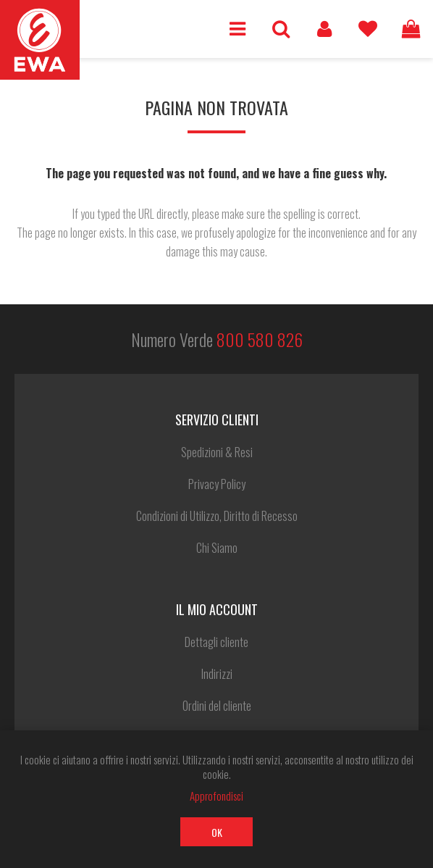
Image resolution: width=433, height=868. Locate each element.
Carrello (411, 29)
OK (217, 832)
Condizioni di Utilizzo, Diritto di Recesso (217, 516)
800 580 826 (260, 339)
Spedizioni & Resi (217, 452)
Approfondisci (216, 796)
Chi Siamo (217, 548)
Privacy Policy (217, 484)
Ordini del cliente (217, 706)
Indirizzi (217, 674)
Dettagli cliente (216, 642)
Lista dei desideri (368, 29)
